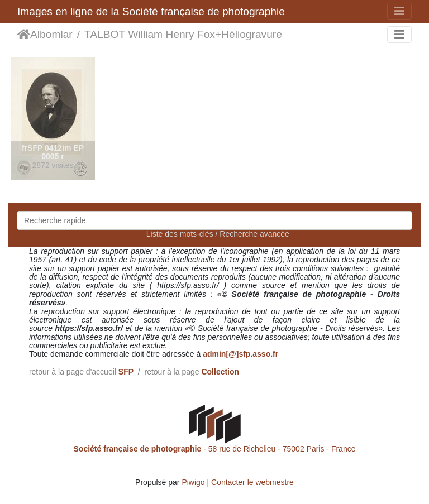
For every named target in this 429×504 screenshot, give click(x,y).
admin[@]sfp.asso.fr (240, 354)
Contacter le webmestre (252, 482)
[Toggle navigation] (399, 11)
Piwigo (193, 482)
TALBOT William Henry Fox (150, 34)
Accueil (24, 35)
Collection (220, 372)
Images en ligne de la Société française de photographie (151, 11)
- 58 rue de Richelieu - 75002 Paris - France (215, 449)
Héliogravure (252, 34)
